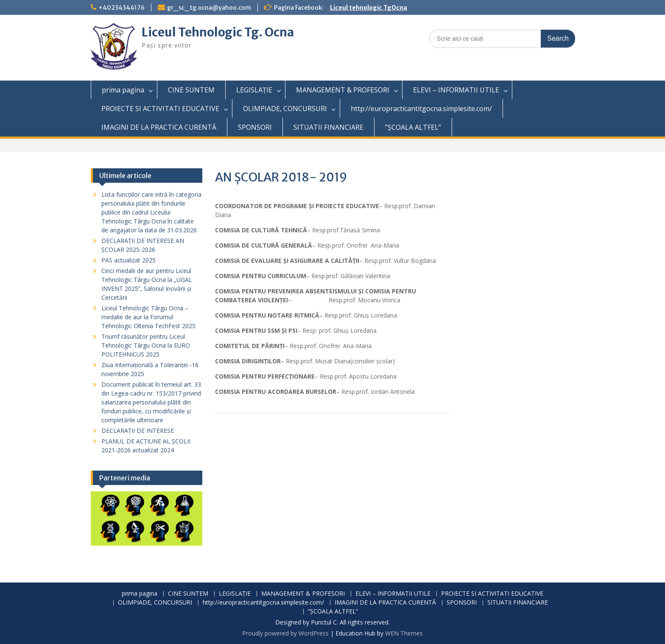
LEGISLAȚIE (254, 90)
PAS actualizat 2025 (129, 260)
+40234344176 (122, 8)
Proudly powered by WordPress (285, 633)
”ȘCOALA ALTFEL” (413, 127)
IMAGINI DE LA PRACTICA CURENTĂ (159, 127)
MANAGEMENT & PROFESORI (343, 90)
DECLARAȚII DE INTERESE (138, 431)
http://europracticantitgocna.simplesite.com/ (421, 109)
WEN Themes (404, 633)
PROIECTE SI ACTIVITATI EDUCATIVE (160, 109)
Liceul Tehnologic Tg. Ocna (218, 32)
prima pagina (123, 90)
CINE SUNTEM (191, 90)
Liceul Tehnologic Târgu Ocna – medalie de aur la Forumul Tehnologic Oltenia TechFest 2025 (148, 317)
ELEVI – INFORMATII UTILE (456, 90)
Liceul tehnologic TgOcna (369, 8)
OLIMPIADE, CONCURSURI (285, 109)
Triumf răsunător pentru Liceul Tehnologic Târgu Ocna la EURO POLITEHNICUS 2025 (146, 345)
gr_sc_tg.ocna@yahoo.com (209, 8)
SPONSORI (255, 127)
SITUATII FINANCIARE (328, 127)
